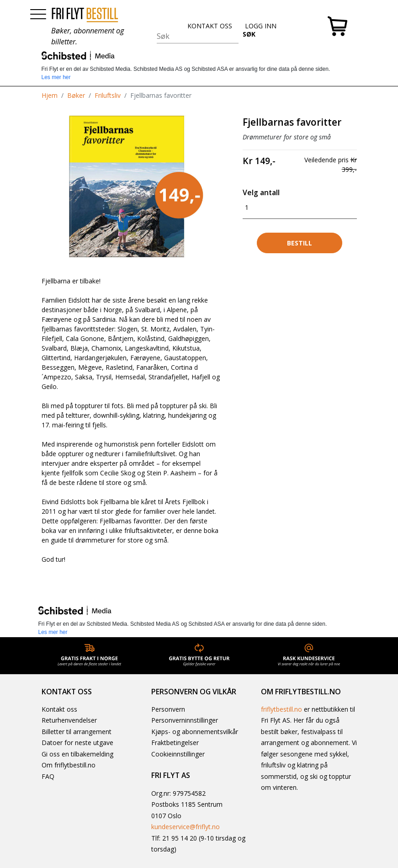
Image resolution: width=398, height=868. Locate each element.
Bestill (300, 243)
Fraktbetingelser (175, 743)
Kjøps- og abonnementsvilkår (195, 732)
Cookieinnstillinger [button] (178, 754)
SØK (249, 34)
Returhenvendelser (69, 720)
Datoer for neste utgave (77, 743)
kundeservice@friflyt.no (186, 827)
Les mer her (56, 77)
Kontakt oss (59, 709)
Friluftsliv (108, 95)
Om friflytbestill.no (69, 765)
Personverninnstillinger (185, 720)
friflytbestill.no (281, 709)
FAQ (48, 776)
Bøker (76, 95)
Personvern (168, 709)
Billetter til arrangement (77, 732)
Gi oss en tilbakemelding (77, 754)
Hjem (50, 95)
